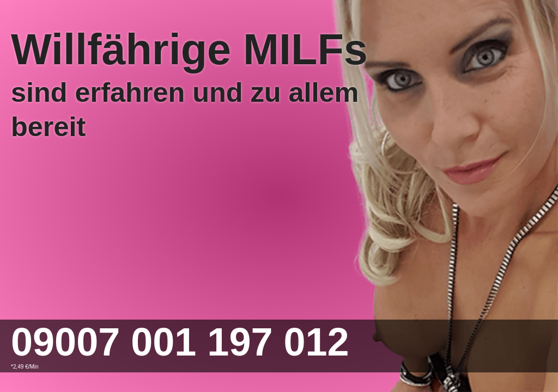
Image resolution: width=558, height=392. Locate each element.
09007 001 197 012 (180, 342)
